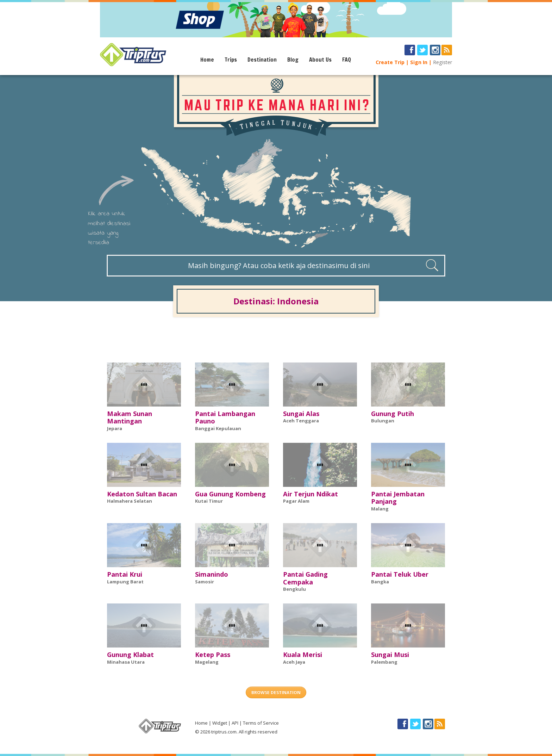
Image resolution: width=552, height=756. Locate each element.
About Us (320, 60)
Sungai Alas (301, 414)
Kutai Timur (209, 501)
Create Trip (390, 62)
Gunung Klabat (130, 655)
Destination (262, 60)
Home (207, 60)
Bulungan (383, 421)
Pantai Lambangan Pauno (225, 417)
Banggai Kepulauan (218, 428)
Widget (220, 723)
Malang (380, 509)
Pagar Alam (296, 501)
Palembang (384, 662)
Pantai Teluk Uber (400, 574)
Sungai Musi (390, 655)
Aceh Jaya (294, 662)
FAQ (347, 60)
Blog (293, 60)
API (235, 723)
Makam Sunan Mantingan (130, 417)
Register (443, 62)
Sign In (419, 62)
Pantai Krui (125, 574)
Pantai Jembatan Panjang (398, 498)
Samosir (205, 582)
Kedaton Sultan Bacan (142, 494)
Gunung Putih (393, 414)
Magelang (207, 662)
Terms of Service (261, 723)
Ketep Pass (213, 655)
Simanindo (212, 574)
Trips (231, 60)
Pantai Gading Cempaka (305, 578)
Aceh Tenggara (301, 421)
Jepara (115, 428)
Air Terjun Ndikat (310, 494)
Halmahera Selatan (130, 501)
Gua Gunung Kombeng (230, 494)
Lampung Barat (125, 582)
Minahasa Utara (126, 662)
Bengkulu (294, 589)
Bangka (380, 582)
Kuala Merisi (303, 655)
